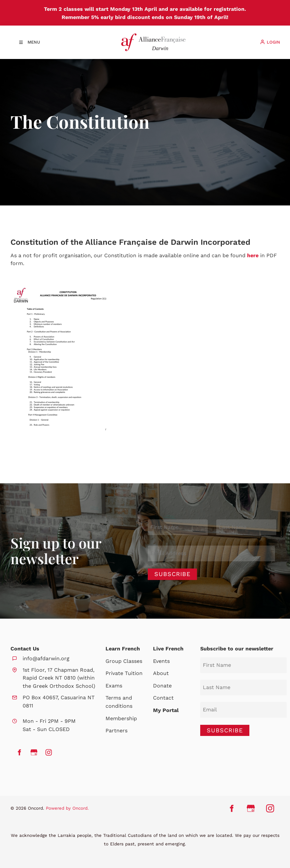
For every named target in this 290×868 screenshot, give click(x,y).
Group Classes (124, 661)
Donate (162, 686)
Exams (114, 686)
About (161, 673)
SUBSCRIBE (225, 730)
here (253, 255)
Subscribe (172, 574)
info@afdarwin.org (46, 658)
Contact (163, 698)
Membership (121, 718)
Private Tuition (124, 673)
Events (161, 661)
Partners (116, 731)
